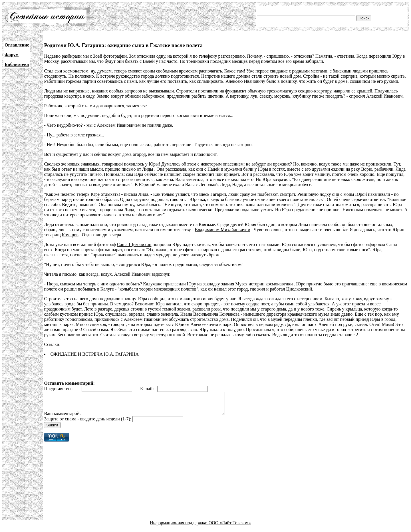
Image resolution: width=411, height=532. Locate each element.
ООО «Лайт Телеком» (230, 527)
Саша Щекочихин (134, 244)
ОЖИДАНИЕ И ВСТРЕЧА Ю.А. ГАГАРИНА (94, 354)
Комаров (70, 235)
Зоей (98, 56)
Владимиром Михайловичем (222, 230)
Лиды (148, 169)
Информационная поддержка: (179, 527)
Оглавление (17, 45)
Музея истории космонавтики (264, 284)
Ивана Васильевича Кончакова (210, 314)
